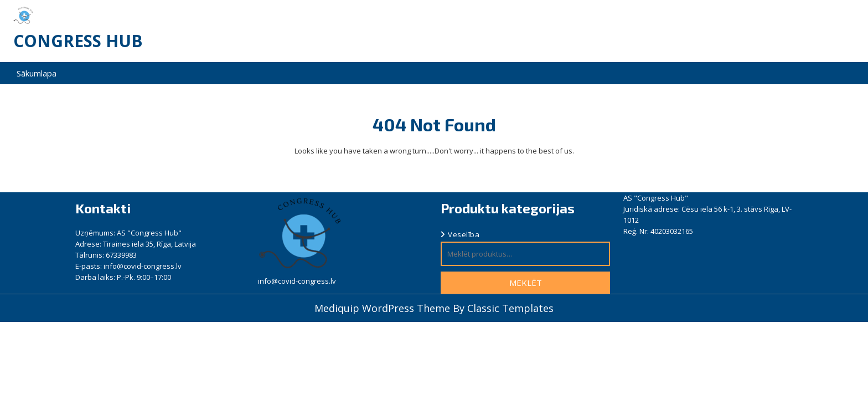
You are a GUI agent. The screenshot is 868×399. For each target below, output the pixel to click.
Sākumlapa (37, 73)
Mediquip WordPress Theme (384, 308)
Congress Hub (78, 41)
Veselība (464, 234)
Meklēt (526, 283)
